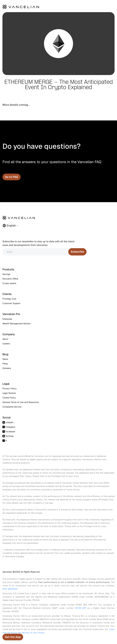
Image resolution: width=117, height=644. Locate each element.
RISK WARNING (10, 589)
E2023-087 (80, 608)
